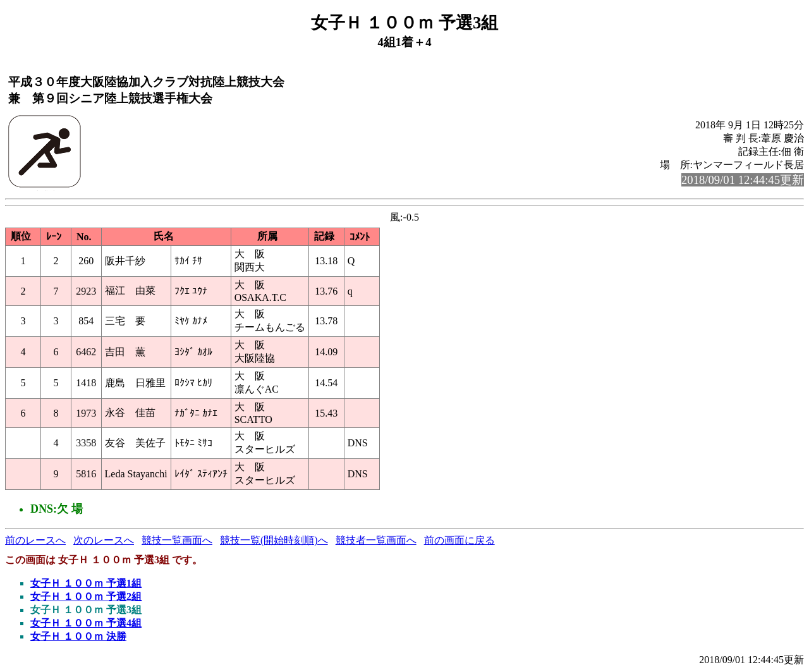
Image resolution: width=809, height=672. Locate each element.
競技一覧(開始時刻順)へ (274, 540)
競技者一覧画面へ (376, 540)
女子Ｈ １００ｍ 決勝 (78, 636)
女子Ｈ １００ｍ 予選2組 (86, 596)
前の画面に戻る (459, 540)
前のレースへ (35, 540)
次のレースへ (104, 540)
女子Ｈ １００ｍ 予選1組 (86, 583)
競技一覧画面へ (177, 540)
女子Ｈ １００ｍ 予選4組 (86, 623)
